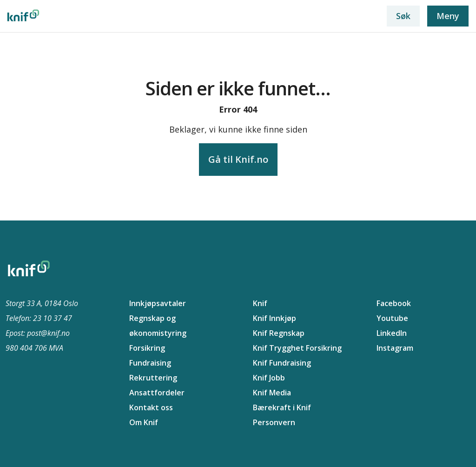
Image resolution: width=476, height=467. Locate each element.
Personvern (274, 422)
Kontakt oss (151, 407)
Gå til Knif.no (238, 159)
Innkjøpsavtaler (158, 303)
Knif (260, 303)
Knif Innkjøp (274, 318)
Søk (403, 16)
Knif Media (272, 393)
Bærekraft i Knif (282, 407)
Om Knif (144, 422)
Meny (448, 16)
